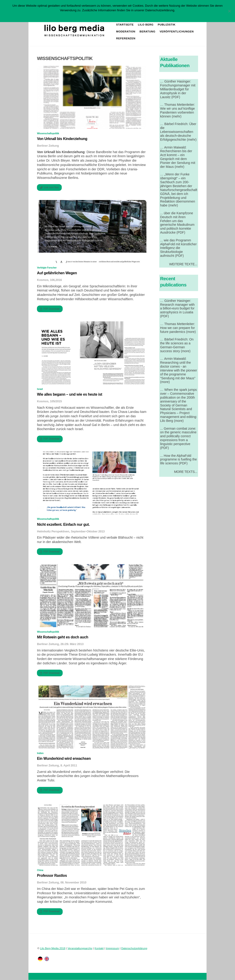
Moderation (126, 31)
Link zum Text (49, 188)
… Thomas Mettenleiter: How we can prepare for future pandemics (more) (178, 328)
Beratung (147, 31)
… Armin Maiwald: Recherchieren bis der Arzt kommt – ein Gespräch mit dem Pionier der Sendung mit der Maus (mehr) (178, 157)
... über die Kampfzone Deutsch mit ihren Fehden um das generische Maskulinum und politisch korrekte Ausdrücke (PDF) (177, 223)
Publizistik (166, 25)
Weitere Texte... (183, 264)
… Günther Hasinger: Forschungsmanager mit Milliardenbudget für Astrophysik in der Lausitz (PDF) (178, 89)
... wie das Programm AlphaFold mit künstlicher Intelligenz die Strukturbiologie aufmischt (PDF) (178, 248)
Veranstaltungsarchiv (80, 948)
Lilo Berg (146, 25)
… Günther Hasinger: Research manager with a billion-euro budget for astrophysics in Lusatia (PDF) (178, 308)
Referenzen (126, 38)
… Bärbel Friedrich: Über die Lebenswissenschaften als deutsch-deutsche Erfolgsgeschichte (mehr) (178, 132)
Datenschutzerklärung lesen (122, 16)
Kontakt (99, 948)
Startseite (125, 25)
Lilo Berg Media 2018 (53, 948)
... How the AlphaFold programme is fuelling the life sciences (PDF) (179, 460)
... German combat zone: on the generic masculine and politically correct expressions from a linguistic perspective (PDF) (178, 438)
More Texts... (186, 472)
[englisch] (47, 959)
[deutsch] (40, 959)
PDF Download (50, 309)
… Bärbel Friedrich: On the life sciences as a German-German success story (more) (177, 345)
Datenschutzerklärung (134, 948)
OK (99, 16)
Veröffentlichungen (177, 31)
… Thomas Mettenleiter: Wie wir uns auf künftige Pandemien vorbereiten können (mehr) (178, 110)
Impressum (112, 948)
